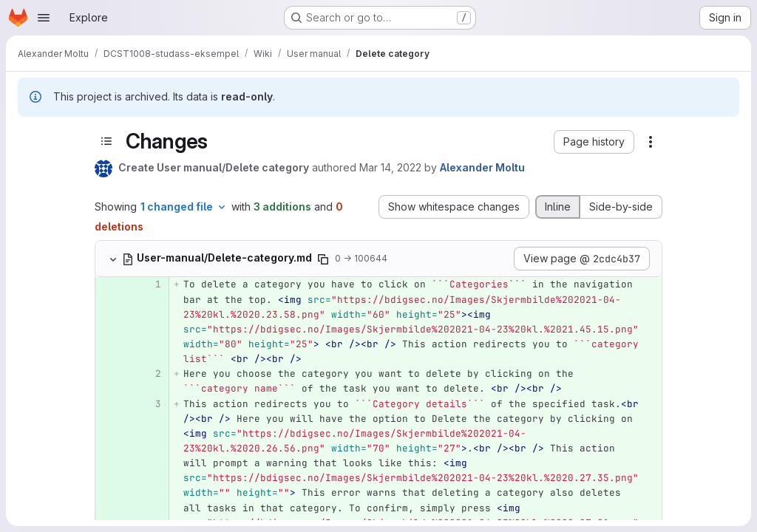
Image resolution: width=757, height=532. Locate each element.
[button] (594, 142)
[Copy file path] (323, 259)
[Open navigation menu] (44, 18)
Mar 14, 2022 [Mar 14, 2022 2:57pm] (390, 167)
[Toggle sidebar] (106, 141)
